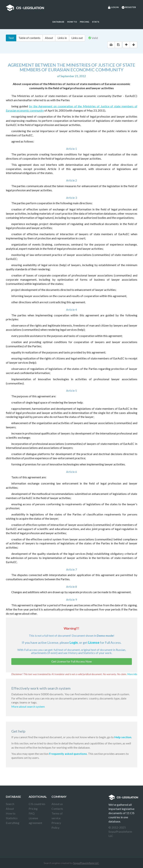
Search (10, 804)
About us (57, 804)
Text (11, 38)
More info (132, 674)
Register (129, 7)
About (49, 38)
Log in (113, 7)
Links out (77, 38)
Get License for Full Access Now (71, 661)
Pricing (84, 22)
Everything (13, 823)
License (94, 642)
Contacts (57, 809)
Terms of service (57, 816)
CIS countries (37, 804)
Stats (96, 22)
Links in (62, 38)
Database (58, 22)
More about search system (28, 706)
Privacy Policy (56, 825)
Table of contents (29, 38)
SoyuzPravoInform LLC (86, 863)
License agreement (35, 820)
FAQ (32, 813)
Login (74, 642)
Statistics (12, 818)
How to (72, 22)
